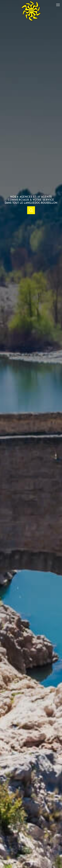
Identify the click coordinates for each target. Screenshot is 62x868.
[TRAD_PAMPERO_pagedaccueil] (31, 21)
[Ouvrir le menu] (59, 5)
